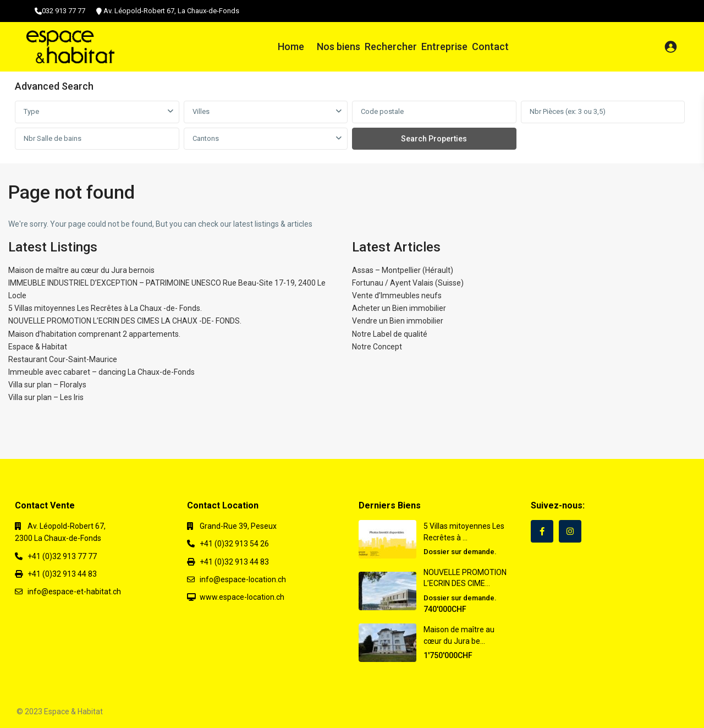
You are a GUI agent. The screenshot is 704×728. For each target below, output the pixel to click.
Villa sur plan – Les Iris (46, 397)
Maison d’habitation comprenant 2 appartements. (94, 334)
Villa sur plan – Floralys (47, 385)
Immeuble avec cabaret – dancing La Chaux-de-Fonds (101, 372)
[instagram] (570, 531)
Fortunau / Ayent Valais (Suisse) (408, 283)
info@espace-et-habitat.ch (74, 592)
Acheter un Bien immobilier (399, 308)
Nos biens (339, 46)
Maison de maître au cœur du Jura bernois (81, 270)
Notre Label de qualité (390, 334)
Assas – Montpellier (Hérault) (403, 270)
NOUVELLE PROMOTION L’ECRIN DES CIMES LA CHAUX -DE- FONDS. (125, 321)
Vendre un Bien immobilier (398, 321)
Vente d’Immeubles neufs (397, 295)
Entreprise (444, 46)
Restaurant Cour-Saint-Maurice (63, 359)
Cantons (206, 138)
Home (291, 46)
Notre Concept (377, 347)
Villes (201, 111)
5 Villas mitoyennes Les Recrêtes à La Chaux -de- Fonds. (105, 308)
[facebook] (542, 531)
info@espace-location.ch (243, 579)
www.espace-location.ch (242, 597)
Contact (490, 46)
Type (31, 111)
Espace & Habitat (38, 347)
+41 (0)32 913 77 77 (62, 556)
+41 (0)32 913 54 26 (234, 544)
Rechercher (391, 46)
